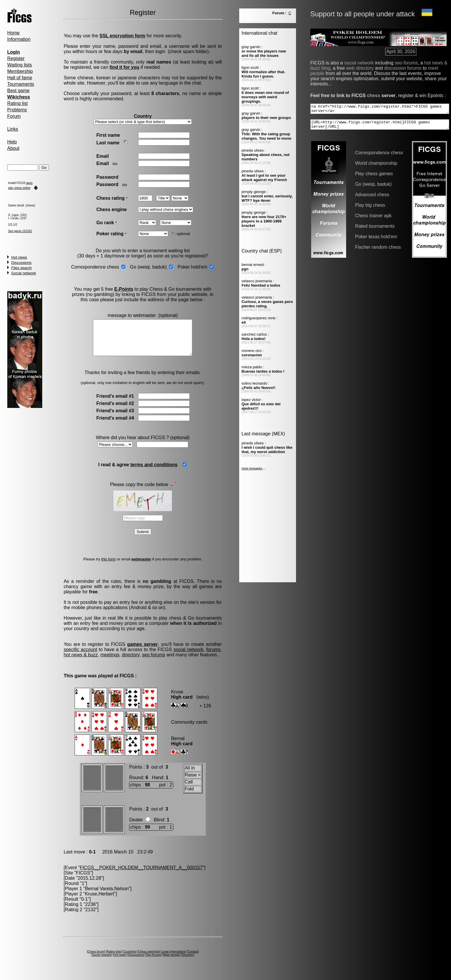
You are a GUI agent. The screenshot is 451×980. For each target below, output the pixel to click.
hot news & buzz (81, 662)
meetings (110, 662)
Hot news (19, 257)
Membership (20, 71)
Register (16, 58)
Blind (158, 827)
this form (108, 566)
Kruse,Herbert (99, 901)
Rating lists (113, 959)
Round (136, 784)
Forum (14, 116)
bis (115, 164)
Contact (192, 959)
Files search (21, 268)
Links (12, 129)
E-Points (123, 289)
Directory (187, 962)
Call (188, 789)
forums (213, 656)
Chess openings (148, 959)
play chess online (19, 188)
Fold (189, 796)
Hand (157, 784)
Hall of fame (19, 78)
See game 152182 (20, 231)
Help (12, 142)
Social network (23, 273)
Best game (18, 91)
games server (142, 651)
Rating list (17, 103)
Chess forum (95, 959)
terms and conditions (154, 472)
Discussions (21, 263)
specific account (80, 656)
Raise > (192, 782)
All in (190, 775)
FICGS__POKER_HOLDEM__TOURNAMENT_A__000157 (141, 875)
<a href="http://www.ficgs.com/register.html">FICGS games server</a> (372, 104)
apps (29, 183)
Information (19, 39)
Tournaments (21, 84)
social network (188, 656)
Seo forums (153, 962)
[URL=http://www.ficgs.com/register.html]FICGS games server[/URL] (372, 122)
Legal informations (173, 959)
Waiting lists (19, 65)
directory (131, 662)
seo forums (153, 662)
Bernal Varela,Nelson (107, 896)
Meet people (171, 962)
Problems (17, 110)
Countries (129, 959)
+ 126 (205, 713)
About (13, 148)
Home (13, 33)
